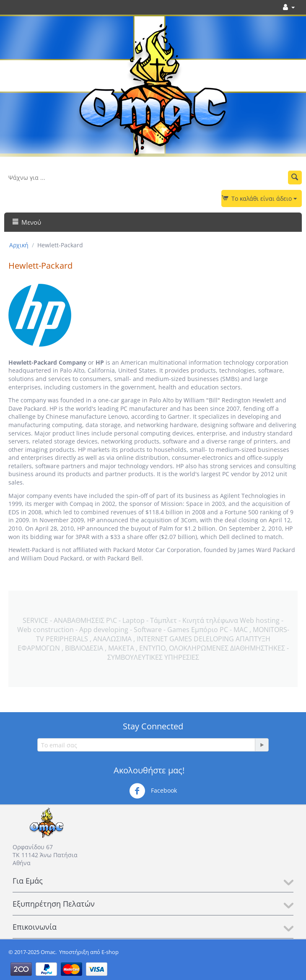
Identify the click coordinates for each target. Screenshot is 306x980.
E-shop (110, 952)
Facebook (153, 791)
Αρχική (19, 245)
